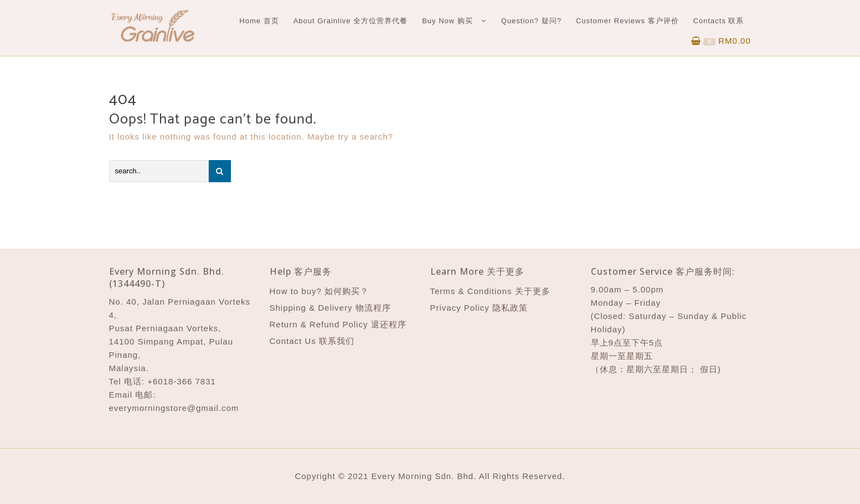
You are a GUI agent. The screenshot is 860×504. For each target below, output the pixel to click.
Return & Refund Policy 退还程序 (338, 324)
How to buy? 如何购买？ (320, 291)
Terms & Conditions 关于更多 (490, 291)
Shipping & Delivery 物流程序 (330, 308)
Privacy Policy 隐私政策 (479, 308)
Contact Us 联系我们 (312, 341)
